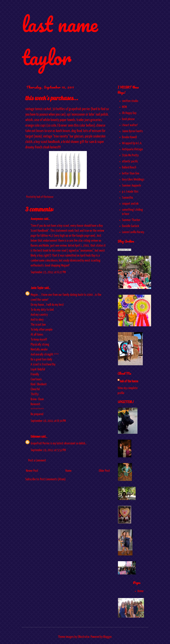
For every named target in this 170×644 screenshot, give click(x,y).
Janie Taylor (37, 288)
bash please (128, 119)
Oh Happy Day (129, 113)
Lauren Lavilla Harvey (133, 232)
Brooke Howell (129, 137)
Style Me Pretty (130, 155)
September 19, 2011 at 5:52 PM (48, 450)
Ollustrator (84, 637)
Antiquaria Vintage (132, 149)
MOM (124, 107)
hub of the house (129, 381)
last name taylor (60, 41)
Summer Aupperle (131, 186)
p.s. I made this (130, 192)
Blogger (107, 637)
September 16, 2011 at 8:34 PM (48, 421)
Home (68, 471)
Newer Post (32, 471)
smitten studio (130, 101)
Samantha (127, 198)
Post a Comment (37, 461)
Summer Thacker (131, 220)
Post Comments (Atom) (53, 479)
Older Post (104, 471)
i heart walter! (130, 125)
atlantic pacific (130, 161)
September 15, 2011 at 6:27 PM (48, 272)
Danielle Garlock (130, 226)
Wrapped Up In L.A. (132, 143)
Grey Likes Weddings (133, 180)
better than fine (131, 174)
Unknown (36, 437)
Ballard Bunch (129, 167)
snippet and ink (130, 204)
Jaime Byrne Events (132, 131)
